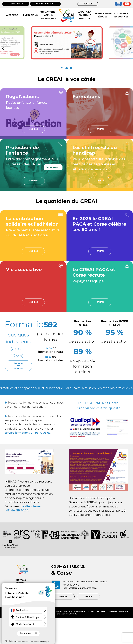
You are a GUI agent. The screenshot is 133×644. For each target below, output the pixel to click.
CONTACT (88, 4)
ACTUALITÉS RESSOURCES (121, 15)
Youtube (88, 613)
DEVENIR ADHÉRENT (45, 4)
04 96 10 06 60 (79, 597)
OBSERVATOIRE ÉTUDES (103, 15)
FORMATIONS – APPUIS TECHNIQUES (48, 15)
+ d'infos (33, 129)
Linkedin (63, 613)
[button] (62, 68)
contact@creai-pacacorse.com (88, 601)
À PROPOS (12, 15)
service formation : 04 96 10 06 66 (28, 433)
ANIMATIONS (30, 15)
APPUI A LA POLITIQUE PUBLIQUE (85, 15)
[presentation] (3, 48)
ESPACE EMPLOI (16, 4)
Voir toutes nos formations (18, 366)
